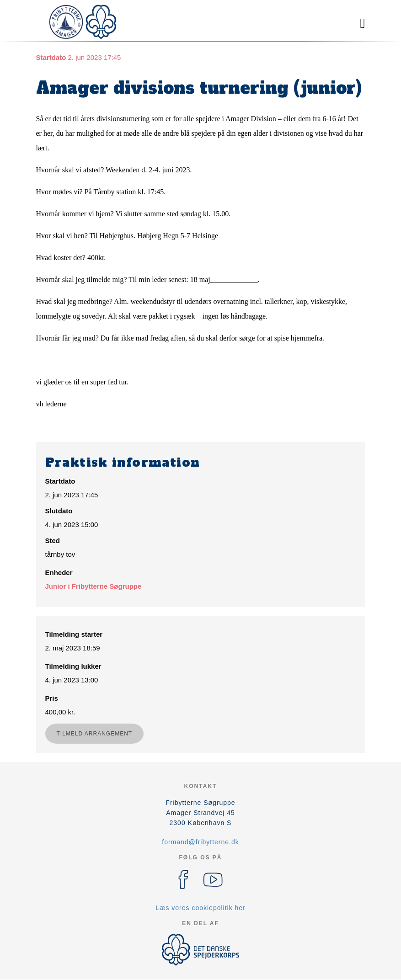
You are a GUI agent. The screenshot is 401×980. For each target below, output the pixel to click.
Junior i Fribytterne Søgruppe (94, 586)
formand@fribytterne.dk (200, 842)
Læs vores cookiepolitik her (200, 908)
